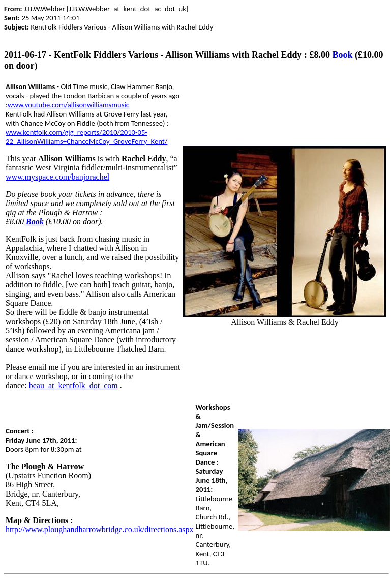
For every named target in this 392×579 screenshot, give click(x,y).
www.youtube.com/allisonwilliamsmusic (68, 105)
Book (342, 55)
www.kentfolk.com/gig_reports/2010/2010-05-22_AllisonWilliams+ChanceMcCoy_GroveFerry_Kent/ (86, 137)
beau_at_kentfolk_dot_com (73, 385)
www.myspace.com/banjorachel (57, 177)
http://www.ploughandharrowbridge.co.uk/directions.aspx (100, 529)
